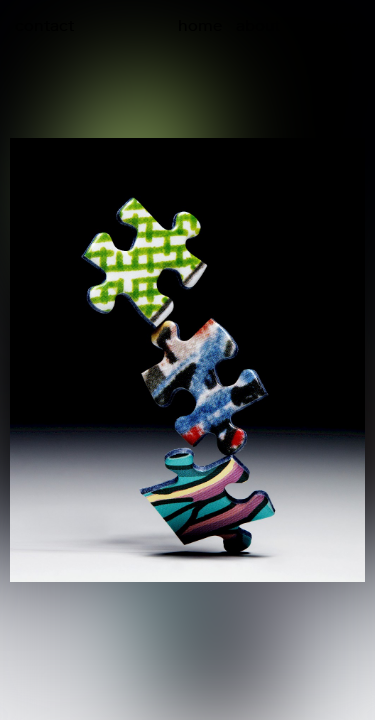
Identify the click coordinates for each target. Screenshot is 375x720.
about (258, 25)
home (200, 25)
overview (327, 25)
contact (44, 25)
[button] (282, 318)
